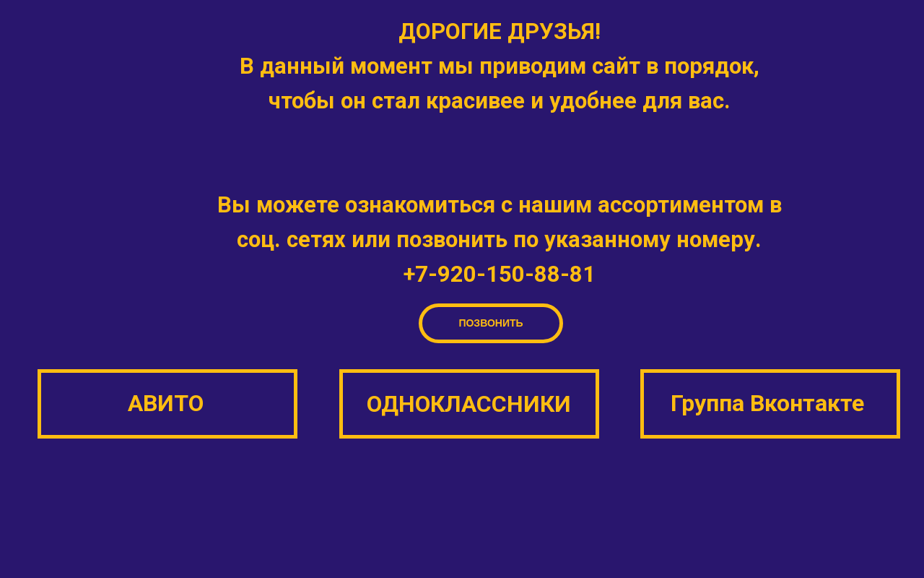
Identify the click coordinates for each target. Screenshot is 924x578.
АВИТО (166, 403)
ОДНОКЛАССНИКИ (469, 404)
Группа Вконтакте (767, 403)
